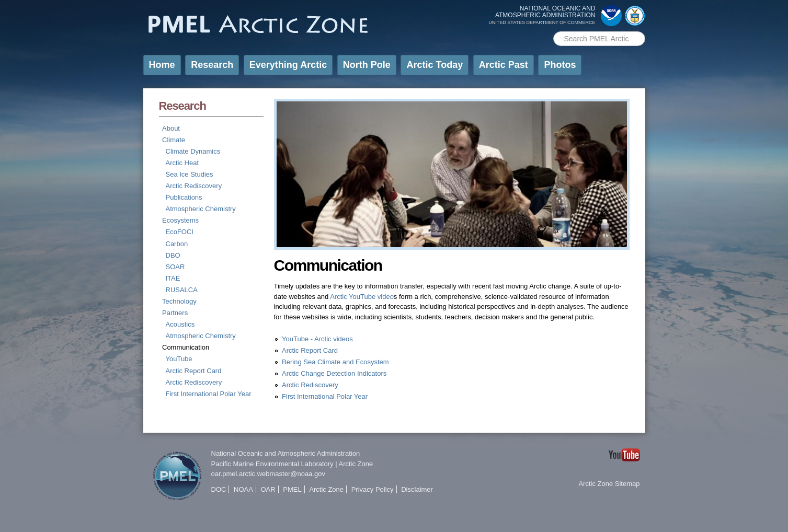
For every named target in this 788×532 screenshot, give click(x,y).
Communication (186, 347)
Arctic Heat (182, 163)
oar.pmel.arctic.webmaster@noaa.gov (268, 474)
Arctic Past (504, 65)
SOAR (175, 267)
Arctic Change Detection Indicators (334, 373)
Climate (174, 140)
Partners (175, 313)
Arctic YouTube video (362, 297)
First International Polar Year (209, 394)
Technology (179, 301)
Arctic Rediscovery (194, 186)
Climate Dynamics (193, 151)
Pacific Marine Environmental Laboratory (272, 464)
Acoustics (180, 324)
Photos (560, 65)
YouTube (179, 359)
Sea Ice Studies (190, 174)
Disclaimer (417, 489)
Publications (184, 197)
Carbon (177, 244)
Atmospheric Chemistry (201, 209)
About (171, 128)
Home (162, 65)
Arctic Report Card (194, 371)
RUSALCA (182, 290)
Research (212, 65)
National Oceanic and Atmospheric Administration (286, 453)
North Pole (367, 65)
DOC (219, 489)
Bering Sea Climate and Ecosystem (335, 362)
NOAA (243, 489)
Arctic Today (435, 65)
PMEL (292, 489)
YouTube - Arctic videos (317, 339)
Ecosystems (180, 220)
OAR (268, 489)
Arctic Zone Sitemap (609, 484)
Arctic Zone (356, 464)
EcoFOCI (180, 232)
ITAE (173, 278)
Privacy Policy (373, 489)
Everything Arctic (288, 65)
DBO (173, 255)
